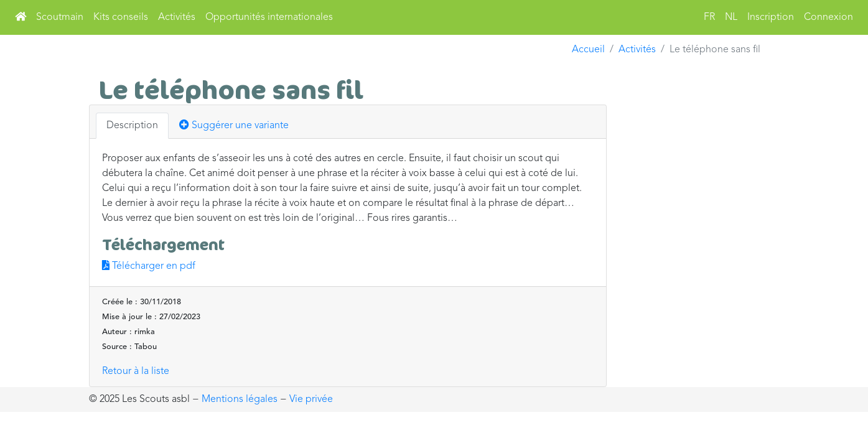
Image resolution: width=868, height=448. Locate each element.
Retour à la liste (136, 371)
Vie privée (311, 399)
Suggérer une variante (234, 125)
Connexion (828, 17)
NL (731, 17)
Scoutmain (60, 17)
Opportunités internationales (269, 17)
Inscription (771, 17)
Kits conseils (121, 17)
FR (709, 17)
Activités (177, 17)
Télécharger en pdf (149, 266)
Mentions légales (240, 399)
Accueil (588, 50)
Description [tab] (132, 126)
